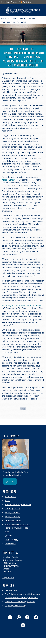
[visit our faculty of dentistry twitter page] (36, 617)
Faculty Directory (12, 517)
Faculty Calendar (12, 512)
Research (5, 18)
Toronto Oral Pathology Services (20, 602)
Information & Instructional (17, 524)
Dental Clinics (11, 590)
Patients (24, 18)
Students (15, 18)
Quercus (9, 536)
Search (15, 2)
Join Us (10, 481)
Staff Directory (11, 540)
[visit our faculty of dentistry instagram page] (19, 617)
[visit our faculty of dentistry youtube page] (23, 625)
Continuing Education (10, 22)
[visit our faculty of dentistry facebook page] (27, 617)
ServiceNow (10, 544)
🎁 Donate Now (26, 2)
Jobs (7, 532)
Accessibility (10, 497)
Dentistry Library (13, 508)
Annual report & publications (18, 505)
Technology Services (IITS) (17, 528)
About (23, 22)
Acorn (7, 501)
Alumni (32, 18)
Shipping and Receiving (15, 606)
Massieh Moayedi (10, 180)
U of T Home (6, 2)
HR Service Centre (13, 520)
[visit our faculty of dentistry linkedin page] (10, 617)
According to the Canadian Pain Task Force (22, 305)
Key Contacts (8, 578)
